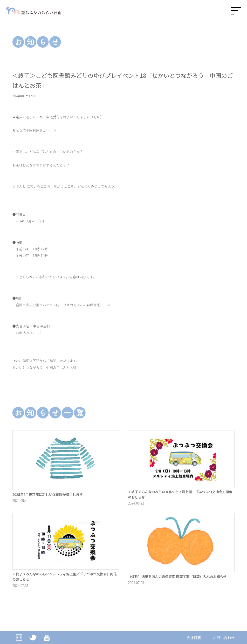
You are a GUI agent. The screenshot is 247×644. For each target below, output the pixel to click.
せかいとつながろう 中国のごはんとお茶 (44, 367)
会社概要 (194, 638)
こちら (38, 333)
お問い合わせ (224, 638)
